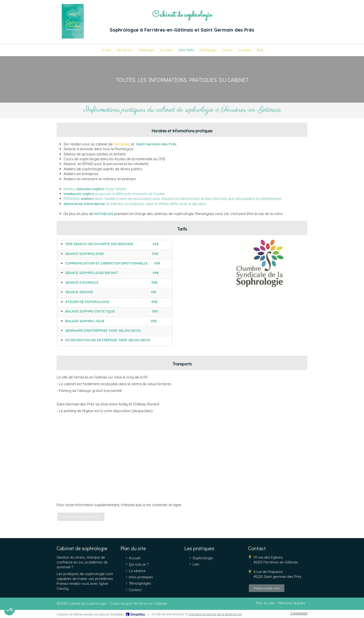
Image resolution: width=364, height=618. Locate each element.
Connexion (299, 613)
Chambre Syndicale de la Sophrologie (215, 614)
